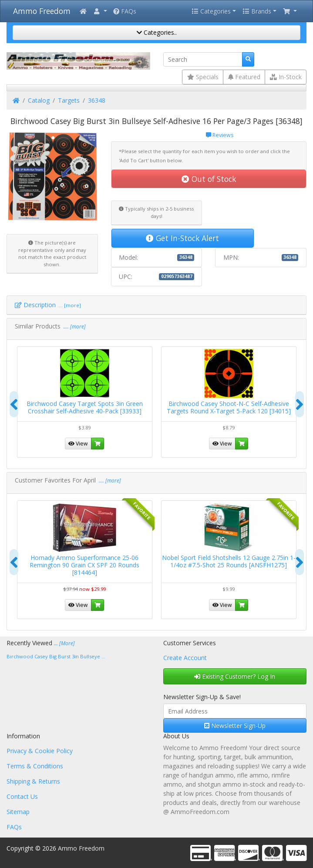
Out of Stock (209, 179)
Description (48, 305)
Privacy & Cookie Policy (40, 751)
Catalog (39, 100)
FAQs (125, 11)
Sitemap (18, 812)
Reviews (220, 135)
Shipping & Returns (33, 781)
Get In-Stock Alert (182, 238)
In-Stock (286, 77)
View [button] (78, 444)
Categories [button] (211, 11)
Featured (244, 77)
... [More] (64, 643)
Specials (203, 77)
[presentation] (14, 404)
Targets (69, 100)
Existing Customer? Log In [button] (235, 676)
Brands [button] (257, 11)
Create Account (185, 658)
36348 (97, 100)
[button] (100, 11)
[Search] (203, 60)
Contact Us (22, 796)
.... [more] (74, 327)
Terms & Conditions (35, 766)
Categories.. (157, 32)
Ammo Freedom (42, 11)
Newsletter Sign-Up (235, 726)
